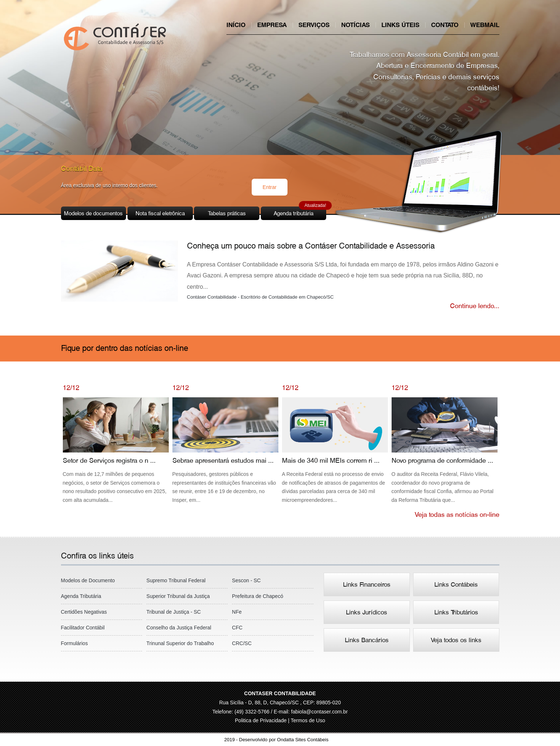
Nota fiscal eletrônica (160, 213)
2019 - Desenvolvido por (280, 740)
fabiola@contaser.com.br (319, 712)
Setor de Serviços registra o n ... (116, 451)
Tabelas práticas (227, 213)
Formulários (75, 643)
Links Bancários (367, 640)
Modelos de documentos (93, 213)
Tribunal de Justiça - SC (174, 612)
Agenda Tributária (81, 596)
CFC (237, 628)
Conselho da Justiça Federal (179, 628)
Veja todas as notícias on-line (457, 514)
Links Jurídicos (367, 612)
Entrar (270, 187)
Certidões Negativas (84, 612)
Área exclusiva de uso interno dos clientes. (109, 185)
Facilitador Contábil (83, 628)
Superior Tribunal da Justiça (178, 596)
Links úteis (400, 25)
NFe (237, 612)
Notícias (355, 25)
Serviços (314, 25)
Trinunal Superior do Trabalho (180, 643)
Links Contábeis (456, 584)
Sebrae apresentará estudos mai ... (225, 451)
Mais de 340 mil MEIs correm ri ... (335, 451)
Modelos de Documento (88, 580)
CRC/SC (242, 643)
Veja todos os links (456, 640)
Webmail (485, 25)
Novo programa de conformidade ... (445, 451)
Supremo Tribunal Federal (176, 580)
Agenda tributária (300, 212)
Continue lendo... (475, 306)
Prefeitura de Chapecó (258, 596)
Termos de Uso (308, 720)
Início (236, 25)
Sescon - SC (246, 580)
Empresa (272, 25)
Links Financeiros (367, 584)
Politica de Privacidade (262, 720)
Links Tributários (456, 612)
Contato (445, 25)
